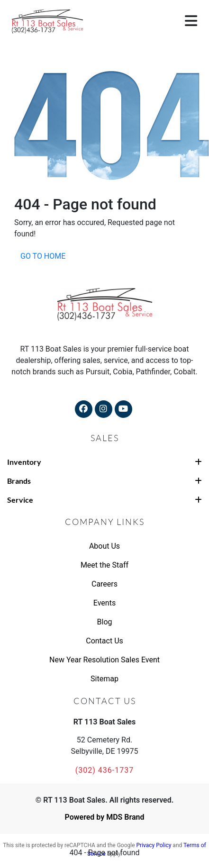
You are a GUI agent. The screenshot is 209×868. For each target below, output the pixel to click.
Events (104, 603)
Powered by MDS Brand (104, 817)
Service (104, 500)
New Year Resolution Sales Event (104, 660)
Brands (104, 481)
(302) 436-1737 (104, 770)
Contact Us (104, 641)
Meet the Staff (104, 565)
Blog (105, 622)
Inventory (104, 462)
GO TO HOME (43, 256)
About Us (104, 546)
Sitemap (104, 679)
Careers (104, 584)
